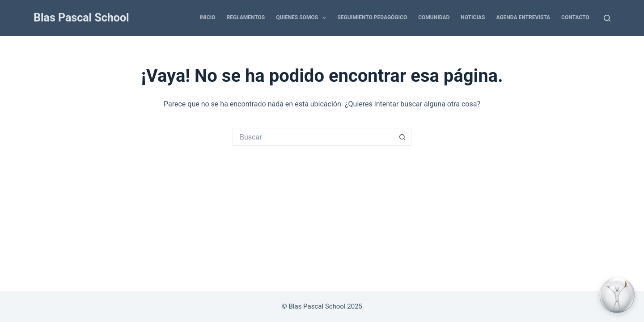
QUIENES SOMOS (303, 18)
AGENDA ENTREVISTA (523, 17)
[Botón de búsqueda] (402, 137)
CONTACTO (575, 17)
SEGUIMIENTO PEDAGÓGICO (372, 17)
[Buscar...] (313, 137)
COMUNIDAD (434, 17)
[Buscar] (607, 18)
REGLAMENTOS (246, 17)
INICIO (207, 17)
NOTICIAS (473, 17)
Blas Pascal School (81, 18)
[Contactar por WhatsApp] (617, 295)
